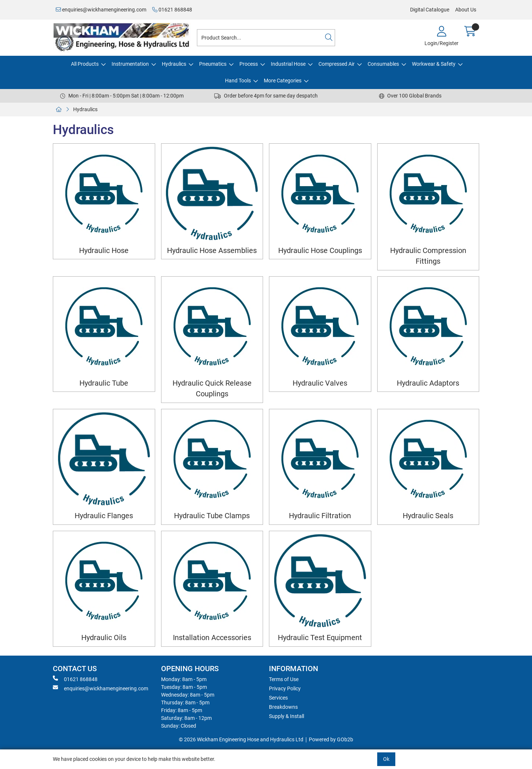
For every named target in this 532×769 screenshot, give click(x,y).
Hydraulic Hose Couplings (320, 251)
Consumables (383, 64)
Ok (386, 759)
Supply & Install (287, 716)
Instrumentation (130, 64)
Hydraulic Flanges (104, 516)
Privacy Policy (285, 688)
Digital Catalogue (430, 10)
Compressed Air (337, 64)
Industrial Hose (288, 64)
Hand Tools (238, 81)
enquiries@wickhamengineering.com (101, 10)
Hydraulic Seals (428, 516)
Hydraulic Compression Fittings (428, 256)
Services (278, 698)
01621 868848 (172, 10)
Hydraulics (174, 64)
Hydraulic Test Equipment (320, 638)
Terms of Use (284, 679)
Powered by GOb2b (331, 739)
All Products (85, 64)
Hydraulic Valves (320, 383)
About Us (466, 10)
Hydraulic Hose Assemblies (212, 251)
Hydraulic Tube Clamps (212, 516)
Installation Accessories (212, 638)
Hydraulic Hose (104, 251)
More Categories (283, 81)
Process (249, 64)
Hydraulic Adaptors (428, 383)
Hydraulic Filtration (320, 516)
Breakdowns (283, 707)
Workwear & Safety (434, 64)
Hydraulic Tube (104, 383)
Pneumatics (213, 64)
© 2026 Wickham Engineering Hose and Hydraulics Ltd (241, 739)
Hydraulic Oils (104, 638)
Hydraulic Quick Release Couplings (212, 389)
